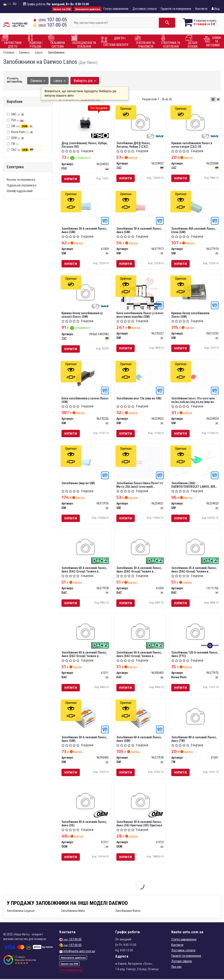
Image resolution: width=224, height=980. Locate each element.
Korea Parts (22, 132)
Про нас (176, 968)
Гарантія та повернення (176, 9)
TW (13, 144)
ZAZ (22, 150)
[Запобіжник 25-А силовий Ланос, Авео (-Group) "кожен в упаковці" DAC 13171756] (195, 548)
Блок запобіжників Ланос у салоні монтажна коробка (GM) (140, 315)
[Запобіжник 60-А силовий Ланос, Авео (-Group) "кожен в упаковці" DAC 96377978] (85, 548)
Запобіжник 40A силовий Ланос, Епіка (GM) (194, 230)
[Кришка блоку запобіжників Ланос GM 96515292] (195, 292)
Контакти (201, 9)
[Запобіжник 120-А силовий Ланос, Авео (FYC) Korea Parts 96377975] (195, 633)
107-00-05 (50, 20)
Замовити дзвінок (88, 9)
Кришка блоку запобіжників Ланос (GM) (191, 315)
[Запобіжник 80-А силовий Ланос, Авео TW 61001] (195, 718)
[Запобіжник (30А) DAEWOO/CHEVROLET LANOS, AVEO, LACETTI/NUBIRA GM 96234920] (195, 462)
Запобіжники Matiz (73, 912)
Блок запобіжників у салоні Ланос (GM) (85, 400)
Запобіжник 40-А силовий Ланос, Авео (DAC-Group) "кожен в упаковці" (84, 655)
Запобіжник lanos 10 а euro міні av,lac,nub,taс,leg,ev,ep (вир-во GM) (193, 400)
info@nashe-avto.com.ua (79, 952)
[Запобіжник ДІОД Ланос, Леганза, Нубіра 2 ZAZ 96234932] (140, 123)
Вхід (216, 9)
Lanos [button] (59, 81)
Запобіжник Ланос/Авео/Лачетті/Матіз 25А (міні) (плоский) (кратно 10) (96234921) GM (140, 485)
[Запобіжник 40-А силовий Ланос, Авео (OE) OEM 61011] (85, 803)
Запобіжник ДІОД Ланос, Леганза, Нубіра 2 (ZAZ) (134, 145)
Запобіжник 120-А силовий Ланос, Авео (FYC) (195, 655)
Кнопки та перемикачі (21, 180)
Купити (71, 179)
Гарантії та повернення (186, 957)
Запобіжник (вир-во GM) (78, 484)
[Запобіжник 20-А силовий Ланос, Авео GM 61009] (85, 207)
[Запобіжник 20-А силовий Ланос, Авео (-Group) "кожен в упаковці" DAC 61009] (140, 548)
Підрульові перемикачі (22, 185)
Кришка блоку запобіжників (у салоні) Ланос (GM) (82, 315)
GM (22, 126)
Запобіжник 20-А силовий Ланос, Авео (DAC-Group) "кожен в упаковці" (139, 570)
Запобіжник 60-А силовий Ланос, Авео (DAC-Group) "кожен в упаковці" (84, 570)
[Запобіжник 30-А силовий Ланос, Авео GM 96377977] (140, 207)
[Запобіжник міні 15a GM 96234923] (140, 377)
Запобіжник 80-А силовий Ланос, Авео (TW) (194, 740)
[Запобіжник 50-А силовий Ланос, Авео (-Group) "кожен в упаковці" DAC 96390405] (140, 633)
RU (15, 4)
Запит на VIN (62, 9)
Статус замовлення (116, 9)
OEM (18, 138)
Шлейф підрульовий (20, 191)
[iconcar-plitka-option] (213, 99)
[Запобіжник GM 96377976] (85, 462)
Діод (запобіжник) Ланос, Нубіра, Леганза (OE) (85, 145)
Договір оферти (182, 962)
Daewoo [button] (38, 81)
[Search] (167, 23)
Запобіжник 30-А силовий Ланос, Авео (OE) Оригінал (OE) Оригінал (139, 824)
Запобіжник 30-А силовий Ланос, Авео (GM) (139, 230)
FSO (17, 120)
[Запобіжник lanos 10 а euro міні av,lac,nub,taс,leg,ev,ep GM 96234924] (195, 377)
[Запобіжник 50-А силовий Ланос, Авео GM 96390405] (85, 718)
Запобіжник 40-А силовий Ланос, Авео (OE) (84, 824)
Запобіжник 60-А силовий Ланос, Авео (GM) (139, 740)
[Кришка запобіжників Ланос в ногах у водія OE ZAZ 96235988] (195, 123)
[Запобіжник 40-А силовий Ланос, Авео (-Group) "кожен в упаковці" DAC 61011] (85, 633)
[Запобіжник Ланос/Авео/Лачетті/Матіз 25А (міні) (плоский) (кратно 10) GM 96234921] (140, 462)
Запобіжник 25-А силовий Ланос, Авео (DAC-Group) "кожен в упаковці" (194, 570)
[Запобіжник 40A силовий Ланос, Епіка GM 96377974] (195, 207)
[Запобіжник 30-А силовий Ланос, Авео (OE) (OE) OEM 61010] (140, 803)
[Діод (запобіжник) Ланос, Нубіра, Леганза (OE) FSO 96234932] (85, 123)
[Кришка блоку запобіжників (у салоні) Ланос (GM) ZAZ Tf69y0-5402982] (85, 293)
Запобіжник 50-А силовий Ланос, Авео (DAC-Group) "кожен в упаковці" (139, 655)
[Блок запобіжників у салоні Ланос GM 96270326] (85, 377)
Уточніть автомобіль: (15, 80)
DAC (18, 114)
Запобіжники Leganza (21, 912)
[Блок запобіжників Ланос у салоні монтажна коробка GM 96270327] (140, 293)
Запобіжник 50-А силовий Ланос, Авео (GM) (84, 740)
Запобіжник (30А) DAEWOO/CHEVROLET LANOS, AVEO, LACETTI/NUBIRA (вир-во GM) (195, 485)
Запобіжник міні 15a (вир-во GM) (139, 399)
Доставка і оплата (145, 9)
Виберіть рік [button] (85, 81)
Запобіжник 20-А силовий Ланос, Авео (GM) (84, 230)
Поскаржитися (71, 971)
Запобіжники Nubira (128, 912)
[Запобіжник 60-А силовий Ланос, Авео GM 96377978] (140, 718)
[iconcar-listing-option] (218, 99)
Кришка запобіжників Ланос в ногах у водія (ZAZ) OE (192, 145)
